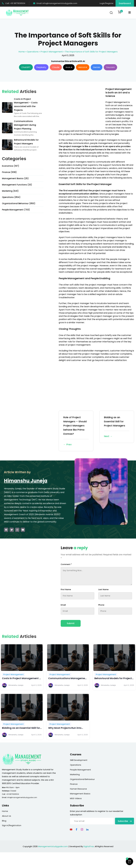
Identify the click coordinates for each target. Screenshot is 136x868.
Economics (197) (11, 166)
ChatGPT (26, 67)
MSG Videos (76, 798)
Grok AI (69, 67)
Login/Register (107, 3)
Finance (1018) (9, 172)
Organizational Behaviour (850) (19, 203)
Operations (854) (11, 197)
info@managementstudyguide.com (22, 797)
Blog (4, 821)
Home (22, 52)
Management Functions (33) (17, 185)
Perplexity (41, 67)
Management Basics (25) (15, 178)
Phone (101, 605)
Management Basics (80, 794)
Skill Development (79, 760)
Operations (33, 52)
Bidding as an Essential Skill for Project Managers (117, 427)
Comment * (66, 564)
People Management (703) (16, 210)
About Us (7, 816)
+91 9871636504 (12, 794)
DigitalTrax (89, 846)
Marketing (75, 774)
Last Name (103, 589)
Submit (71, 623)
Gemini (97, 67)
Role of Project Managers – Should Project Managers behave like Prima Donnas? (76, 431)
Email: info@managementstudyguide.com (55, 3)
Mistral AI (83, 67)
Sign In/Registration (12, 825)
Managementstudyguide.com (53, 846)
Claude (56, 67)
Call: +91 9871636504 (14, 3)
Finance (74, 784)
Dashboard (125, 3)
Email (63, 605)
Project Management (52, 52)
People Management (80, 770)
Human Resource (78, 789)
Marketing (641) (10, 191)
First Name (66, 589)
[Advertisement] (81, 106)
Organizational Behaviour (82, 779)
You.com (110, 67)
